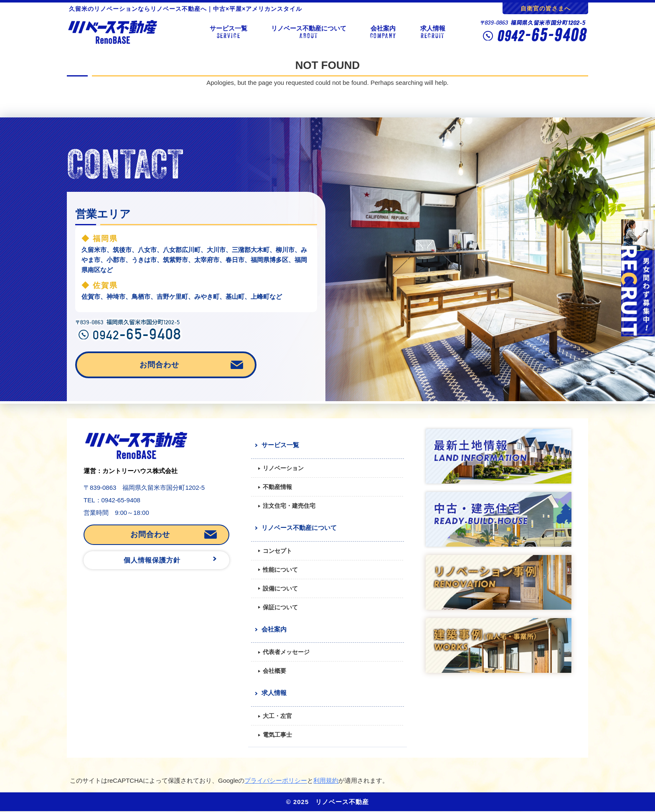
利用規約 (326, 780)
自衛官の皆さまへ (546, 8)
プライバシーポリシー (276, 780)
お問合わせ (159, 365)
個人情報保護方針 (152, 560)
